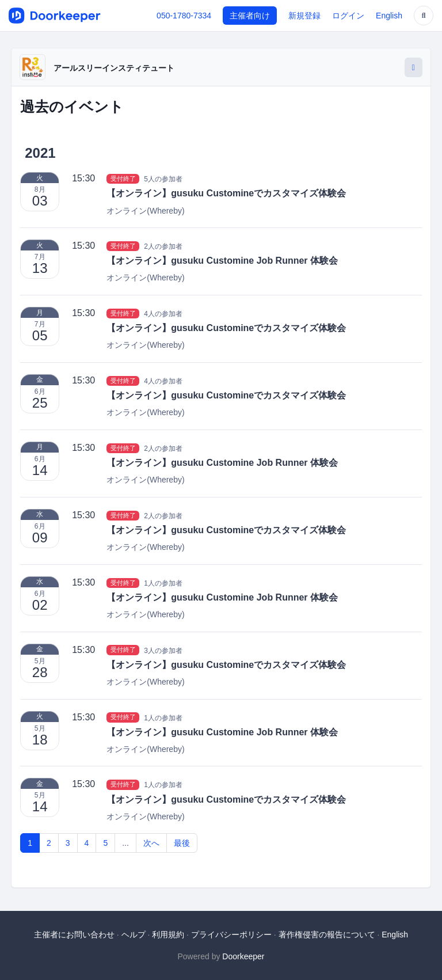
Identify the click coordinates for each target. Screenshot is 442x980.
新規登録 (304, 16)
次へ (151, 843)
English (389, 16)
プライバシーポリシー (231, 935)
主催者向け (250, 16)
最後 (182, 843)
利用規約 (168, 935)
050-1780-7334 (184, 16)
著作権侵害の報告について (327, 935)
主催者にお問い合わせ (74, 935)
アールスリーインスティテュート (114, 68)
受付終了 (123, 178)
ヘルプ (134, 935)
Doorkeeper (243, 956)
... (125, 843)
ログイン (348, 16)
